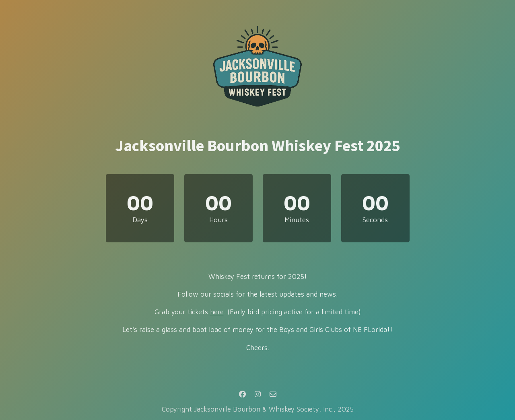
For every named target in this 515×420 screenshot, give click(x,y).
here (217, 312)
